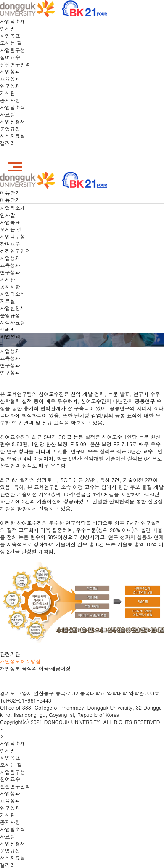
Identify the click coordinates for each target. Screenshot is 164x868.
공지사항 (10, 100)
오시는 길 (11, 43)
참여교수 (10, 57)
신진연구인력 (15, 64)
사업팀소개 (13, 21)
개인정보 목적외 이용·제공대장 (35, 668)
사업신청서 (13, 121)
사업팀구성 (13, 50)
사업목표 (10, 36)
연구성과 (10, 86)
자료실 (8, 114)
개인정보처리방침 (20, 661)
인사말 (8, 28)
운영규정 (10, 129)
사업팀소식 (13, 107)
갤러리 (8, 143)
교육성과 (10, 79)
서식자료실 (13, 136)
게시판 (8, 93)
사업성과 (10, 71)
